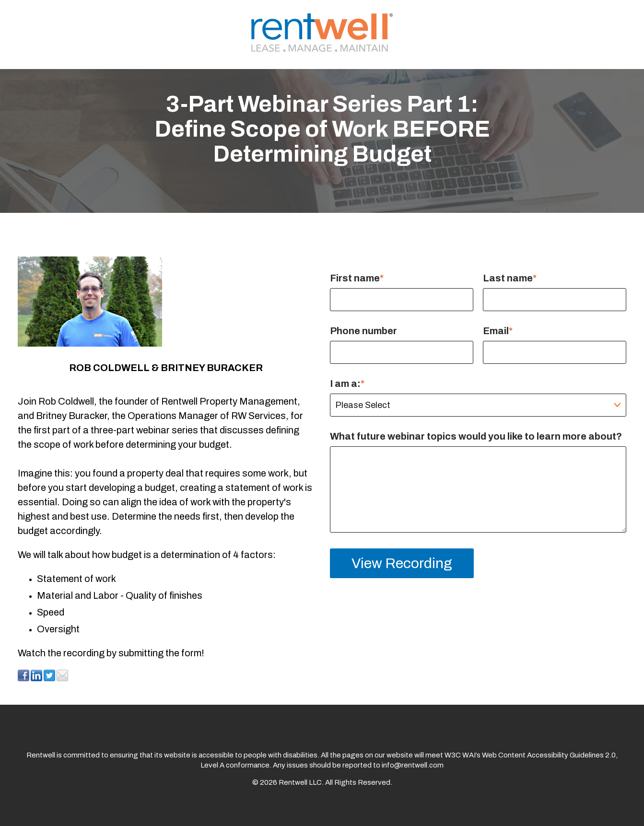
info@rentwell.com (413, 765)
